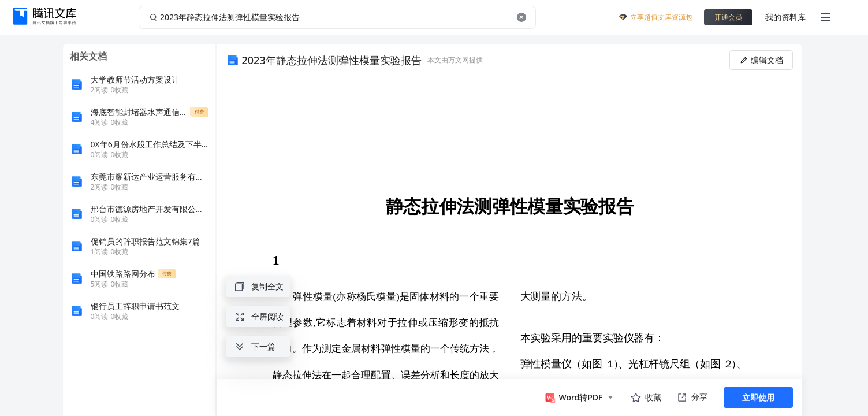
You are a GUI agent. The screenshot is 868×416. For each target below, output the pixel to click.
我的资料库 (785, 17)
